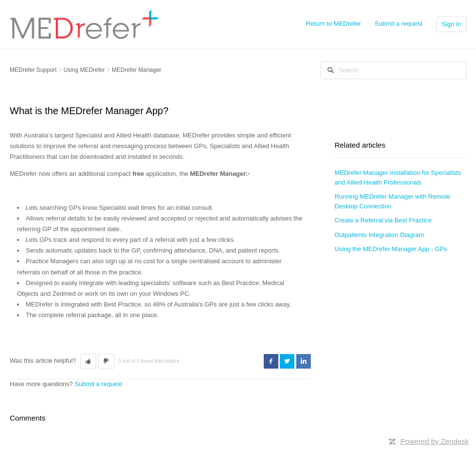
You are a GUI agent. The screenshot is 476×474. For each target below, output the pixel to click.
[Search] (393, 70)
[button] (88, 361)
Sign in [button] (451, 24)
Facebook (271, 361)
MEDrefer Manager (136, 70)
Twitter (287, 361)
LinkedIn (304, 361)
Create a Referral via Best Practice (383, 220)
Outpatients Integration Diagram (379, 235)
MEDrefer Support (33, 70)
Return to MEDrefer (333, 24)
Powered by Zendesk (434, 441)
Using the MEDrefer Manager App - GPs (391, 249)
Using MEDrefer (84, 70)
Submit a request (398, 24)
